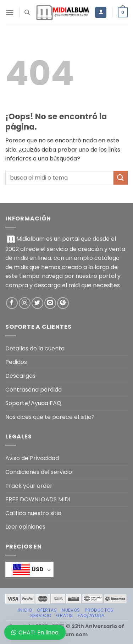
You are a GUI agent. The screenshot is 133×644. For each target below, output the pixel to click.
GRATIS (65, 615)
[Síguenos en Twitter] (37, 303)
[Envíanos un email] (50, 303)
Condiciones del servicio (39, 472)
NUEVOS (71, 610)
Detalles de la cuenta (35, 348)
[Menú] (10, 12)
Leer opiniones (25, 527)
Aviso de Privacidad (32, 458)
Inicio (25, 610)
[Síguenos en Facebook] (12, 303)
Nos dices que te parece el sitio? (50, 417)
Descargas (20, 376)
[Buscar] (27, 12)
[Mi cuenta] (101, 13)
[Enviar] (121, 178)
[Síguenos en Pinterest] (63, 303)
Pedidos (16, 362)
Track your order (29, 486)
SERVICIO (41, 615)
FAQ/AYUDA (91, 615)
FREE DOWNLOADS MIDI (38, 499)
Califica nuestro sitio (33, 513)
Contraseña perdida (34, 390)
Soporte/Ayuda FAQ (33, 403)
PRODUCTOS (99, 610)
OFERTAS (47, 610)
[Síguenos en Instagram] (25, 303)
